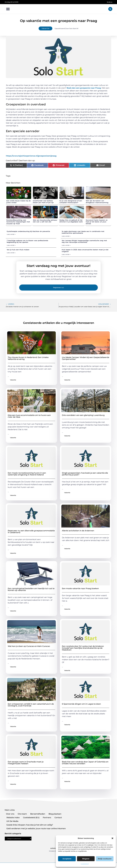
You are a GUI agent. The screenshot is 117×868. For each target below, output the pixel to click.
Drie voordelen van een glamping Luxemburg (83, 415)
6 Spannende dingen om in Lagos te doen (81, 704)
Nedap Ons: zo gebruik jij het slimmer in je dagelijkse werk (71, 221)
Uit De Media (12, 821)
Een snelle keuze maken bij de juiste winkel (19, 202)
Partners (47, 818)
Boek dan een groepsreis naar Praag (84, 88)
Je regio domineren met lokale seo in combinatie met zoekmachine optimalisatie (83, 232)
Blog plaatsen (55, 814)
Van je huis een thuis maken (18, 250)
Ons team (22, 814)
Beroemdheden (38, 814)
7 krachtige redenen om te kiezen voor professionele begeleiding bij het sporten (27, 241)
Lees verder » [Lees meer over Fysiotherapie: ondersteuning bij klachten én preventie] (11, 234)
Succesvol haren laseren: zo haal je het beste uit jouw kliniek (97, 222)
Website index (13, 818)
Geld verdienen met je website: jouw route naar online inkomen (36, 829)
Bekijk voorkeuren (105, 859)
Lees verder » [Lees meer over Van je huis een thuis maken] (11, 253)
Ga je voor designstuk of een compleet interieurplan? (71, 202)
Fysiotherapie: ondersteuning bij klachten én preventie (28, 231)
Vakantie (45, 28)
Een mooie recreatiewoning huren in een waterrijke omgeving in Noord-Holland (27, 474)
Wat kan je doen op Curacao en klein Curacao (29, 646)
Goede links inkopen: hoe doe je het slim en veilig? (30, 825)
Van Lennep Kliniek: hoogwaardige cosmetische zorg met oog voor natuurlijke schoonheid (84, 241)
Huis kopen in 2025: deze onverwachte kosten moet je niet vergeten (85, 251)
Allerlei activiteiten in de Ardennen (78, 531)
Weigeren (86, 859)
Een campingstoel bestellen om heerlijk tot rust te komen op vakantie (31, 589)
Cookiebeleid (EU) (31, 818)
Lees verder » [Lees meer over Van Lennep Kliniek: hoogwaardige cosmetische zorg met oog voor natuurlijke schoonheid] (66, 245)
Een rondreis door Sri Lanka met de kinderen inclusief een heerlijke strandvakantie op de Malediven (83, 648)
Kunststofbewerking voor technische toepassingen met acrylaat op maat (18, 222)
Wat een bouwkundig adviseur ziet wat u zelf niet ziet (45, 221)
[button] (112, 838)
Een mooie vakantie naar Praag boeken (80, 588)
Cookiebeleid (85, 864)
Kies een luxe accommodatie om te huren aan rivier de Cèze (29, 416)
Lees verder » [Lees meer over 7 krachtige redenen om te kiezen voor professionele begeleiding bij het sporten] (11, 245)
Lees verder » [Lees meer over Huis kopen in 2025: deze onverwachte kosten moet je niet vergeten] (66, 254)
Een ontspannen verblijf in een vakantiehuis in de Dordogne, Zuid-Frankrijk (31, 705)
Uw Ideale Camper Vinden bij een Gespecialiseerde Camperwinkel (86, 358)
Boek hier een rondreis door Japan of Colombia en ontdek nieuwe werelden (85, 763)
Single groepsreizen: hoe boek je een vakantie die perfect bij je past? (85, 474)
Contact (58, 818)
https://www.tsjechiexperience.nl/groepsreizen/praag (31, 156)
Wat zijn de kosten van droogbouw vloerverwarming (97, 202)
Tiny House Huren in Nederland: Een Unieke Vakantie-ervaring (28, 358)
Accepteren (67, 859)
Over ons (10, 814)
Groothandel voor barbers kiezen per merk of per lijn (43, 202)
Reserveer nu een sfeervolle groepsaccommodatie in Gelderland (31, 532)
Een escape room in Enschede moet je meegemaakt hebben (26, 763)
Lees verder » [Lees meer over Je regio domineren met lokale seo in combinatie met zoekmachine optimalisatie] (66, 236)
